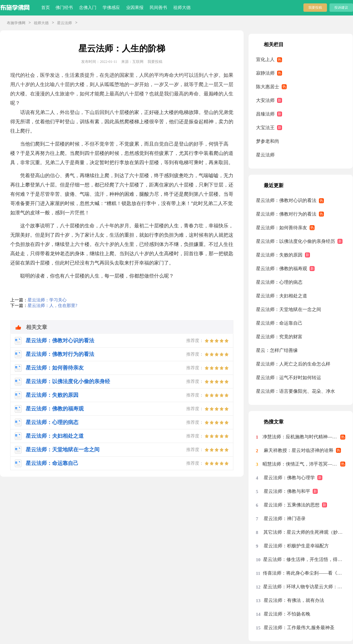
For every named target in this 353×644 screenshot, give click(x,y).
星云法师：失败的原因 (279, 255)
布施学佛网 (16, 23)
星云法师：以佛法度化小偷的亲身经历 (296, 241)
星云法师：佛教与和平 (287, 491)
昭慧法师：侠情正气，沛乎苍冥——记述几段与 (304, 464)
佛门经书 (64, 8)
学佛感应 (111, 8)
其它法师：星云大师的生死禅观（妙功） (304, 532)
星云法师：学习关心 (47, 300)
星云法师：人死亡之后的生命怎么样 (293, 364)
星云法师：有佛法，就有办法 (294, 600)
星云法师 (64, 23)
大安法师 (265, 100)
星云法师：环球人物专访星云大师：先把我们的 (304, 587)
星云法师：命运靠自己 (279, 323)
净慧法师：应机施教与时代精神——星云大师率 (304, 437)
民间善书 (158, 8)
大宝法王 (265, 128)
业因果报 (135, 8)
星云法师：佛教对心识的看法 (286, 200)
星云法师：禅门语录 (285, 519)
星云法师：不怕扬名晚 (287, 614)
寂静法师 (265, 73)
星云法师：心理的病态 (279, 282)
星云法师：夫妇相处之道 (282, 296)
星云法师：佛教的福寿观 (282, 269)
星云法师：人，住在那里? (52, 306)
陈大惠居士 (268, 87)
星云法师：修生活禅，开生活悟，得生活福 (304, 559)
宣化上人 (265, 59)
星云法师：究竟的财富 (279, 337)
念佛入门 (88, 8)
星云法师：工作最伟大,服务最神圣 (299, 628)
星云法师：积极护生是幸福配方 (296, 546)
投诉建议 (341, 7)
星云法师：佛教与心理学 (289, 478)
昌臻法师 (265, 114)
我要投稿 (315, 7)
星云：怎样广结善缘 (277, 350)
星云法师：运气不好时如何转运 (289, 378)
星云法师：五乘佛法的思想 (292, 505)
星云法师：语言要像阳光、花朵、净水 (296, 391)
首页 (46, 8)
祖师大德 (182, 8)
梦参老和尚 (268, 141)
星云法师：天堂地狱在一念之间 (289, 309)
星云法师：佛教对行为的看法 (286, 214)
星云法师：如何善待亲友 (282, 228)
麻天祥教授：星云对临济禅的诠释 (299, 450)
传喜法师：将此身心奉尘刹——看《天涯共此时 (304, 573)
